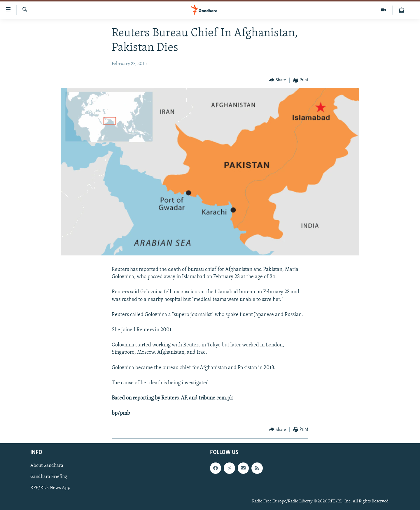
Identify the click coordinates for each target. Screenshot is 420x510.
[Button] (278, 80)
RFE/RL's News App (50, 488)
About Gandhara (47, 466)
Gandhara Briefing (49, 477)
